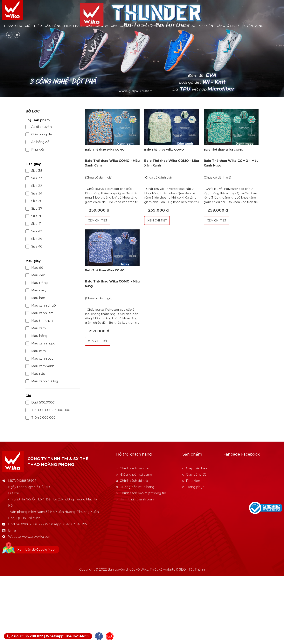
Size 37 (34, 209)
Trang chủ (13, 26)
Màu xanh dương (42, 381)
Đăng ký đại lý (228, 26)
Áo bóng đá (37, 142)
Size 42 (34, 231)
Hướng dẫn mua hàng (137, 487)
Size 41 (33, 224)
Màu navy (36, 290)
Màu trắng (37, 283)
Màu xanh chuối (41, 306)
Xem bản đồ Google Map (36, 549)
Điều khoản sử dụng (136, 475)
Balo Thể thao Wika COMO (105, 150)
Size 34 (34, 193)
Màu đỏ (34, 268)
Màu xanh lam (39, 313)
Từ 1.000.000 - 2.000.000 (48, 410)
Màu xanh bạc (39, 359)
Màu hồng (36, 336)
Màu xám (36, 328)
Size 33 (34, 178)
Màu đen (35, 275)
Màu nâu (35, 374)
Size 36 (34, 201)
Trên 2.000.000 (41, 418)
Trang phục (185, 26)
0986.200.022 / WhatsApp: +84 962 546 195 (54, 524)
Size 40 (34, 247)
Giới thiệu (33, 26)
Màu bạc (35, 298)
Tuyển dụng (253, 26)
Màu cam (36, 351)
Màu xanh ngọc (41, 343)
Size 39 (34, 239)
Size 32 (34, 186)
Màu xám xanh (40, 366)
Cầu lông (53, 26)
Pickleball (73, 26)
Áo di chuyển (39, 127)
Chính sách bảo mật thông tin (143, 493)
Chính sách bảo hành (136, 468)
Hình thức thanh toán (137, 499)
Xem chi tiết (98, 220)
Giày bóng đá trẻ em (128, 26)
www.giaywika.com (37, 537)
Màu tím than (39, 321)
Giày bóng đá (97, 26)
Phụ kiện (205, 26)
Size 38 (34, 171)
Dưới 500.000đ (40, 403)
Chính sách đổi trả (134, 481)
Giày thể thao (160, 26)
